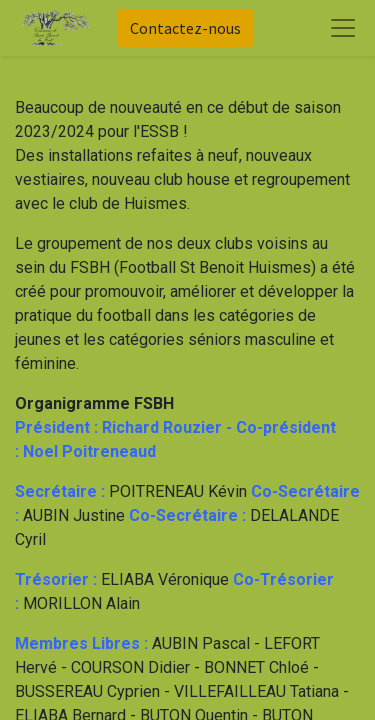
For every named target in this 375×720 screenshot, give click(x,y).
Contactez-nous (185, 28)
